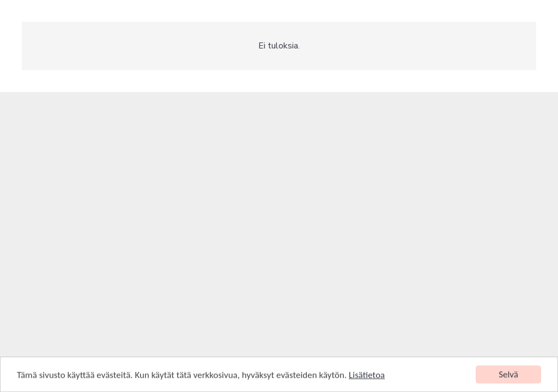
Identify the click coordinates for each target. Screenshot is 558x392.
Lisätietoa (367, 375)
